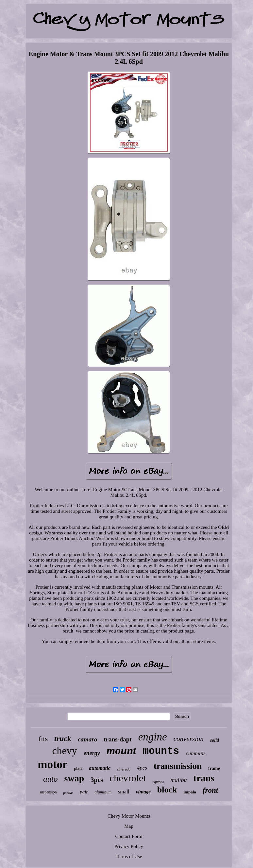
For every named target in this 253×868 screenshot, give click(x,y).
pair (84, 792)
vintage (143, 792)
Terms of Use (129, 857)
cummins (195, 753)
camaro (87, 739)
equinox (158, 782)
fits (43, 739)
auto (50, 779)
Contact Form (129, 836)
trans (204, 778)
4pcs (142, 768)
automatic (100, 768)
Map (129, 826)
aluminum (103, 792)
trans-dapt (118, 739)
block (167, 790)
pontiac (68, 793)
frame (214, 768)
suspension (48, 792)
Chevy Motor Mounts (129, 816)
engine (153, 737)
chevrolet (128, 778)
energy (92, 753)
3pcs (97, 780)
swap (74, 778)
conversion (189, 739)
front (210, 790)
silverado (124, 769)
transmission (178, 766)
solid (215, 740)
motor (52, 764)
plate (78, 769)
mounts (161, 751)
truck (63, 738)
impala (190, 792)
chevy (64, 751)
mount (121, 750)
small (124, 792)
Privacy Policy (129, 846)
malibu (178, 780)
